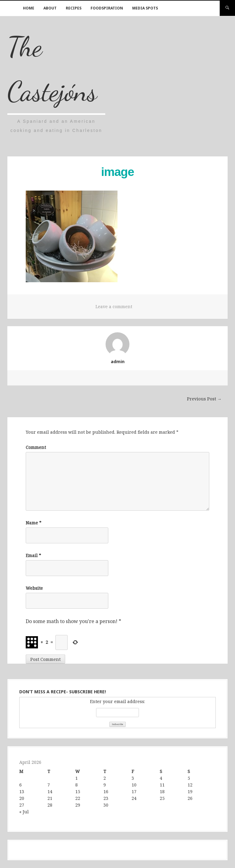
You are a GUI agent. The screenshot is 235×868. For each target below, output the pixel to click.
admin (118, 361)
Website (34, 588)
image (117, 172)
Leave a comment (114, 306)
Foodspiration (107, 8)
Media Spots (145, 8)
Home (29, 8)
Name (34, 523)
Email (33, 555)
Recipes (74, 8)
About (50, 8)
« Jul (24, 812)
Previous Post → (204, 399)
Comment (36, 447)
